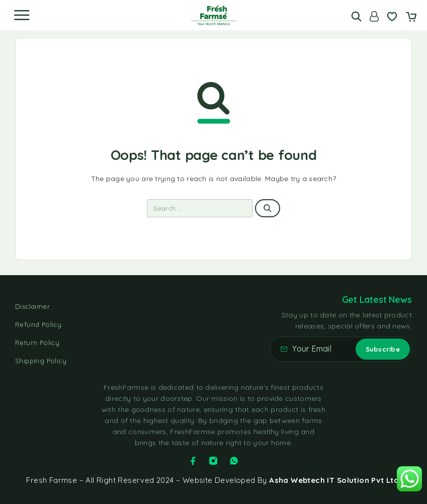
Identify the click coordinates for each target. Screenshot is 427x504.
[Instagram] (213, 461)
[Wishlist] (392, 18)
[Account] (374, 16)
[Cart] (411, 18)
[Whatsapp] (234, 461)
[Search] (356, 16)
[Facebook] (193, 461)
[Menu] (22, 15)
